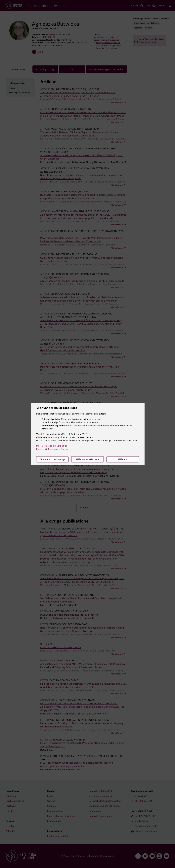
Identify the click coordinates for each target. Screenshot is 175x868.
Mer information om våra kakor (52, 446)
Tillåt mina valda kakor (88, 459)
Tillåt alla (123, 459)
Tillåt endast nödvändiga (52, 459)
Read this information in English (52, 449)
